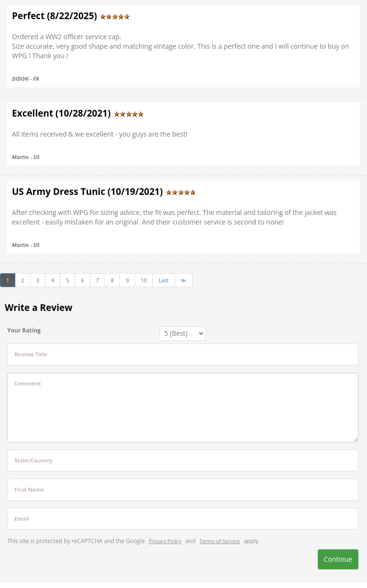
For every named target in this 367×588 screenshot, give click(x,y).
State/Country (33, 460)
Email (22, 519)
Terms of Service (220, 541)
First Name (29, 489)
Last (164, 280)
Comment (28, 383)
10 (144, 280)
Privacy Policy (165, 541)
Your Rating (24, 330)
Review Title (31, 354)
